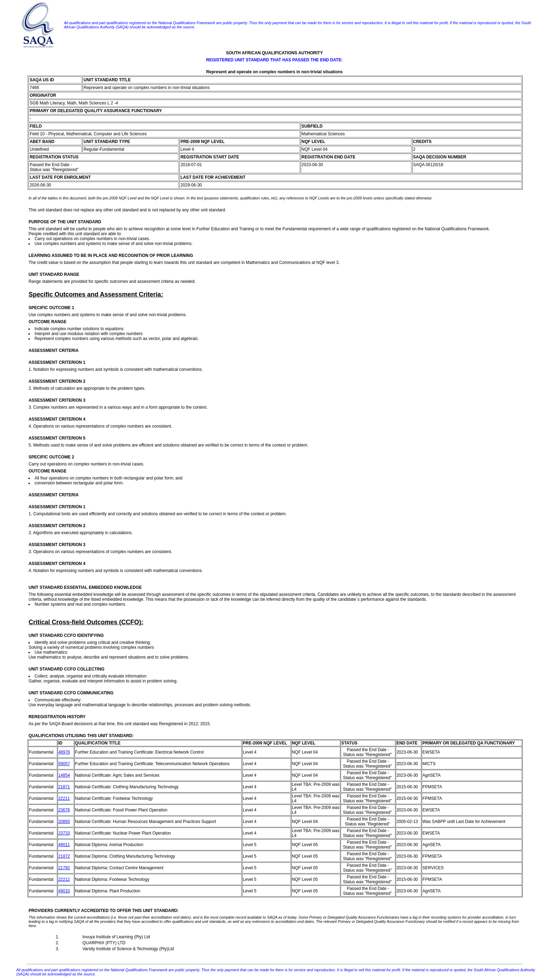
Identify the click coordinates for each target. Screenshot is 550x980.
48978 (64, 752)
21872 (64, 856)
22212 (64, 879)
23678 (64, 810)
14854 (64, 775)
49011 (64, 845)
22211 (64, 798)
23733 (64, 833)
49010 (64, 891)
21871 (64, 787)
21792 (64, 868)
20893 (64, 822)
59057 (64, 764)
